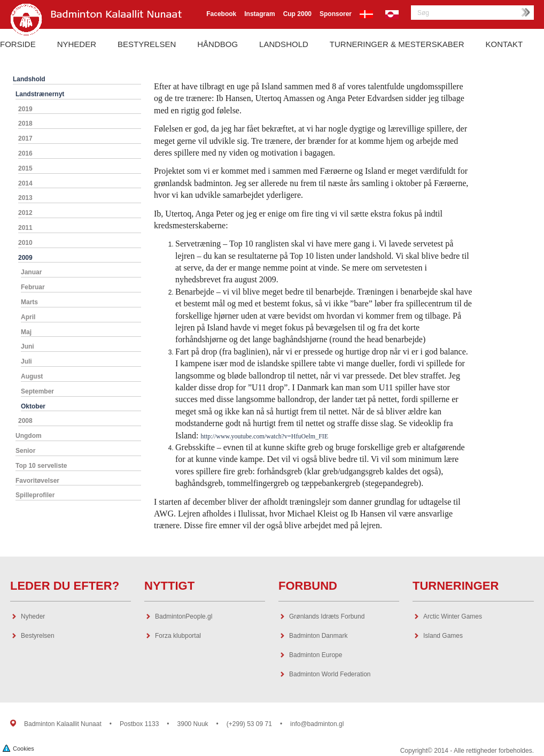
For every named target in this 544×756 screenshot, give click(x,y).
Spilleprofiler (35, 495)
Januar (31, 272)
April (28, 317)
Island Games (443, 636)
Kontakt (504, 44)
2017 (25, 138)
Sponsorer (336, 14)
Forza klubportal (178, 636)
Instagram (259, 14)
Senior (25, 451)
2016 (25, 153)
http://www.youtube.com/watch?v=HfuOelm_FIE (265, 436)
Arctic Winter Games (453, 616)
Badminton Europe (316, 655)
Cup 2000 (297, 14)
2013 (25, 198)
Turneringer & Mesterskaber (397, 44)
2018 (25, 124)
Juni (28, 346)
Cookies (18, 748)
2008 (25, 421)
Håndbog (217, 44)
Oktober (33, 406)
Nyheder (77, 44)
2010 (25, 243)
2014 (25, 183)
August (32, 376)
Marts (29, 302)
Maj (26, 332)
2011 (25, 228)
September (37, 391)
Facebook (221, 14)
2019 (25, 109)
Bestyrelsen (147, 44)
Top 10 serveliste (41, 466)
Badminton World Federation (330, 674)
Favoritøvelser (37, 481)
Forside (18, 44)
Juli (26, 361)
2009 (25, 258)
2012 (25, 213)
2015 (25, 168)
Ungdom (29, 436)
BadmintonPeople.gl (184, 616)
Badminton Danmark (318, 636)
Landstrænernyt (40, 94)
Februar (33, 287)
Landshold (284, 44)
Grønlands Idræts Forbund (327, 616)
